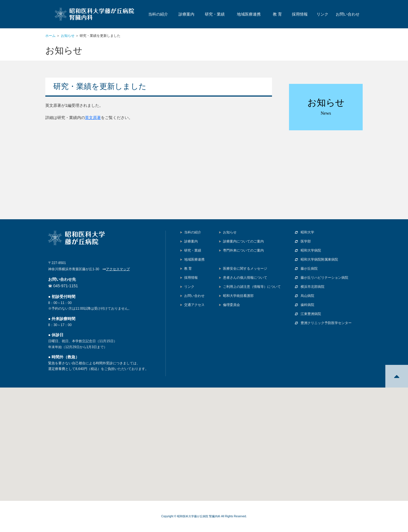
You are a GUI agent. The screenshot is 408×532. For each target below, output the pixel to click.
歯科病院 (307, 305)
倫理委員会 (231, 305)
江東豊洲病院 (311, 314)
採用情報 (300, 14)
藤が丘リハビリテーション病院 (324, 278)
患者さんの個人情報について (245, 278)
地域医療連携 (249, 14)
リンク (322, 14)
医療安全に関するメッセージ (245, 269)
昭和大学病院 (311, 250)
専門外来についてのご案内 (243, 250)
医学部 (306, 241)
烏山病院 (307, 296)
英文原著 (93, 118)
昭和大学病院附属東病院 (319, 259)
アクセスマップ (118, 269)
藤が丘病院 (309, 269)
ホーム (50, 36)
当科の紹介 (158, 14)
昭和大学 (307, 232)
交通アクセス (194, 305)
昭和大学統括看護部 (238, 296)
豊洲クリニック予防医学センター (326, 323)
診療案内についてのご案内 (243, 241)
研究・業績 (215, 14)
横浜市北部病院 (313, 287)
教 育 (277, 14)
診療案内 (186, 14)
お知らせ (68, 36)
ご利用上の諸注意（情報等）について (252, 287)
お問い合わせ (348, 14)
